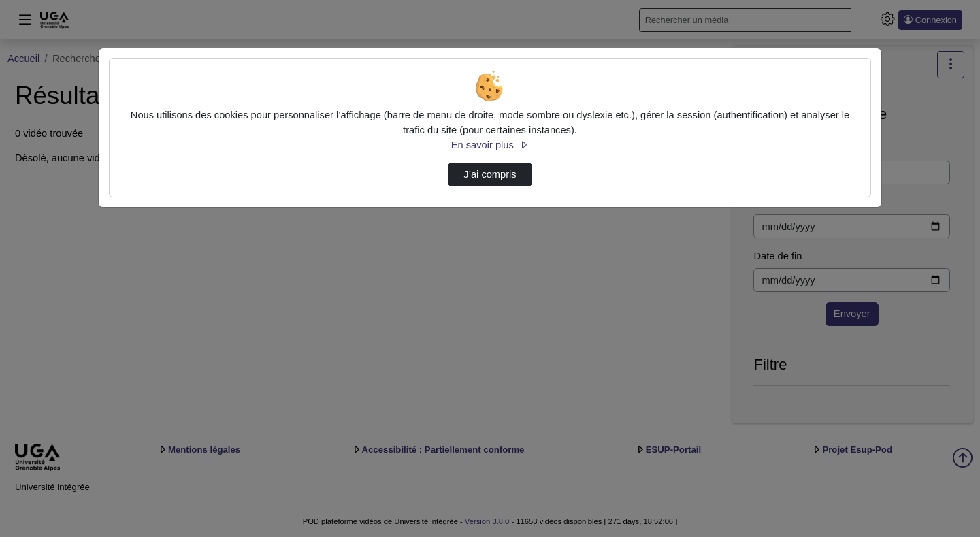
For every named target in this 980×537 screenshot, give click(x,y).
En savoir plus (490, 145)
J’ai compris (490, 174)
